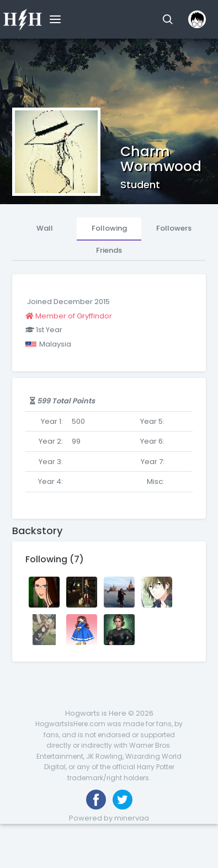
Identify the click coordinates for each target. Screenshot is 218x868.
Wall (45, 228)
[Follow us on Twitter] (123, 800)
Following (109, 228)
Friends (109, 250)
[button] (168, 19)
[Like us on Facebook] (96, 800)
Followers (174, 228)
